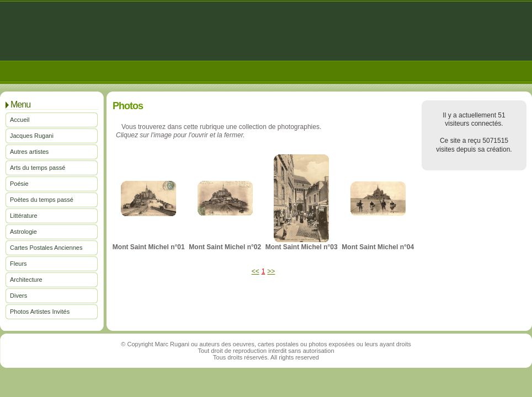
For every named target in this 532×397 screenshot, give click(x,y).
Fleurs (18, 264)
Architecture (26, 280)
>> (271, 271)
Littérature (24, 216)
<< (256, 271)
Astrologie (23, 232)
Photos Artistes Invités (40, 312)
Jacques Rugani (32, 136)
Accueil (20, 120)
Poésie (19, 184)
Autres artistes (29, 152)
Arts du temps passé (38, 168)
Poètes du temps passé (42, 200)
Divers (18, 296)
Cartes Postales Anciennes (46, 248)
